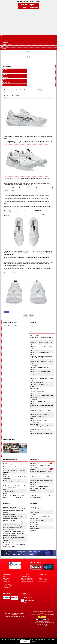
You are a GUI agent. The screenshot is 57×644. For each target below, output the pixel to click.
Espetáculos (33, 463)
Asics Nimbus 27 (35, 524)
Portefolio (41, 578)
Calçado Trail (33, 507)
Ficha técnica (6, 580)
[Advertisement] (28, 22)
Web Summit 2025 (14, 482)
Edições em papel (7, 587)
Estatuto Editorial (6, 578)
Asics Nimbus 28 (35, 513)
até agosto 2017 (28, 598)
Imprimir (31, 98)
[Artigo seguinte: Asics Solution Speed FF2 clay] (31, 315)
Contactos (5, 589)
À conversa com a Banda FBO (45, 492)
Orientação (6, 77)
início (10, 90)
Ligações (4, 49)
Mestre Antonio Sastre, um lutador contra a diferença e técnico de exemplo (14, 539)
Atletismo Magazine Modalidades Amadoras (15, 616)
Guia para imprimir (43, 581)
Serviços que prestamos (26, 578)
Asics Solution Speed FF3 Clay (12, 96)
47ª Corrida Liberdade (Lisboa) (45, 343)
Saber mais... (34, 641)
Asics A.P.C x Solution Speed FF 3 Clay (41, 517)
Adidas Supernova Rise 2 (37, 520)
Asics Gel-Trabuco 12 (36, 532)
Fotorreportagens (6, 40)
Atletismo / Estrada (35, 335)
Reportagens (4, 42)
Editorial (4, 577)
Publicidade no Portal (25, 577)
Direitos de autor (6, 581)
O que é (40, 577)
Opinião (5, 75)
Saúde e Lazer (6, 82)
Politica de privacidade (8, 583)
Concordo (25, 641)
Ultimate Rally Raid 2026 (43, 367)
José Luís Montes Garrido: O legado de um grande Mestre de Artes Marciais (14, 511)
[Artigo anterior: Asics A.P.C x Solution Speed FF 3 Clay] (26, 315)
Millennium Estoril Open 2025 (44, 434)
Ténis (32, 432)
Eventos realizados (43, 580)
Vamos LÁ (12, 491)
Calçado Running (34, 511)
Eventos (32, 354)
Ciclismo (32, 413)
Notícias (3, 38)
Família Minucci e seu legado (17, 522)
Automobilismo (34, 366)
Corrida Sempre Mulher (43, 352)
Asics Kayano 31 (35, 528)
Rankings (5, 80)
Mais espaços (5, 47)
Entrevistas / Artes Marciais (10, 507)
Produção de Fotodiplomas (27, 580)
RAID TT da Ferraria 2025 (43, 430)
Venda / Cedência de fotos (27, 581)
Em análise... (6, 70)
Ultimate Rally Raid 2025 (43, 401)
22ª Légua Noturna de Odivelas (45, 426)
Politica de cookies (7, 584)
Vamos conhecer (7, 85)
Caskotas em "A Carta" (43, 477)
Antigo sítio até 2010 (7, 586)
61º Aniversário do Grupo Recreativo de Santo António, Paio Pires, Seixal (41, 373)
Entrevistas (6, 72)
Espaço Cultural (5, 44)
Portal (3, 36)
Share (7, 312)
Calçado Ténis (23, 90)
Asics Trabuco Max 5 (36, 509)
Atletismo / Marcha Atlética (36, 383)
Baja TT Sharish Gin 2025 (43, 411)
